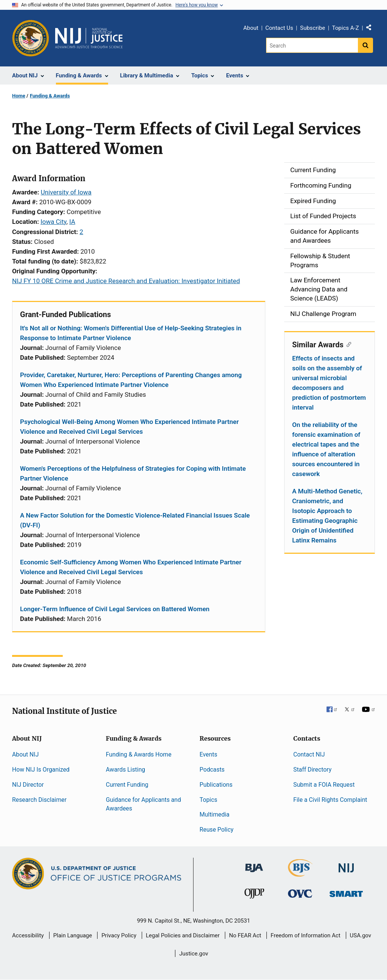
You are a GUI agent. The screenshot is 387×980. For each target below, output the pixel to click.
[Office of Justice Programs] (31, 38)
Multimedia (214, 814)
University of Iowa (66, 192)
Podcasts (212, 770)
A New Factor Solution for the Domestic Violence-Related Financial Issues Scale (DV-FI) (135, 520)
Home (19, 96)
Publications (216, 785)
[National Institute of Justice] (346, 865)
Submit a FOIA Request (324, 785)
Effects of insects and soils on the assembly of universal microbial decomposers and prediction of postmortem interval (329, 383)
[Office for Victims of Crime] (300, 893)
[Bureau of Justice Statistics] (300, 873)
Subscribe (313, 28)
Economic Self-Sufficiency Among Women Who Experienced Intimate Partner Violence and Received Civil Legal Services (131, 567)
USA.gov (361, 935)
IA (72, 222)
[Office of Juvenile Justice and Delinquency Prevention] (254, 895)
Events (208, 754)
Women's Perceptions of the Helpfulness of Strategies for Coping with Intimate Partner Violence (133, 473)
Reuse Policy (217, 830)
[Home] (89, 38)
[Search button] (365, 45)
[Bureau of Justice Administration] (254, 864)
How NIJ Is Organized (41, 770)
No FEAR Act (245, 935)
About (251, 28)
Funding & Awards (50, 96)
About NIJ (25, 754)
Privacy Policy (119, 935)
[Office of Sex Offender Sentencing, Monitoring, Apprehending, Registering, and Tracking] (346, 892)
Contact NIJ (309, 754)
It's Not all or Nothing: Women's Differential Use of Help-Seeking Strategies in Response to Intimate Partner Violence (131, 333)
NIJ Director (28, 785)
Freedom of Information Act (306, 935)
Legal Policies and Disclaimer (183, 935)
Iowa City (53, 222)
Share (372, 29)
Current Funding (127, 785)
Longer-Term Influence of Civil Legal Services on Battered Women (115, 609)
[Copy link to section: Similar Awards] (348, 344)
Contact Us (279, 28)
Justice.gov (194, 954)
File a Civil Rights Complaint (330, 800)
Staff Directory (312, 770)
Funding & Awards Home (139, 754)
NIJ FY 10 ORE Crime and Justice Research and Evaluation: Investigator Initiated (126, 281)
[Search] (312, 45)
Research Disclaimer (39, 800)
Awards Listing (125, 770)
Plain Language (73, 935)
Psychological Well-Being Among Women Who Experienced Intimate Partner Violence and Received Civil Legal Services (129, 427)
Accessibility (28, 935)
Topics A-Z (346, 28)
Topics (208, 800)
